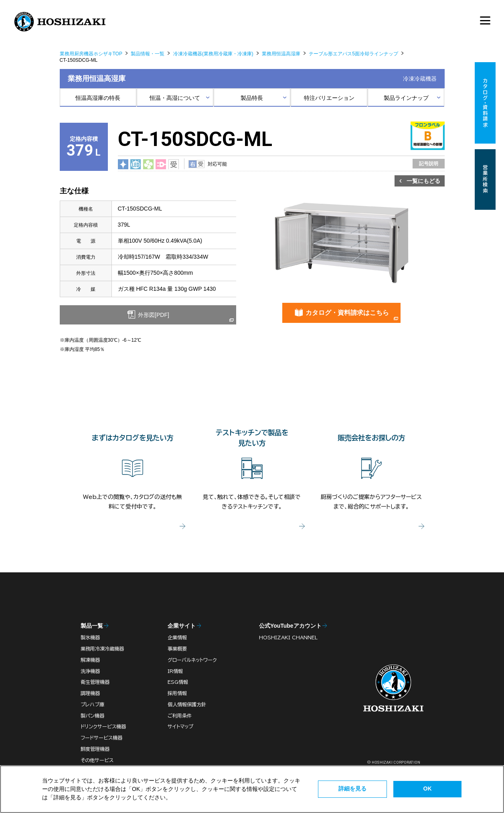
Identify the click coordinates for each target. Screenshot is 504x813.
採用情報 (177, 693)
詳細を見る (352, 789)
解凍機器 (90, 660)
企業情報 (177, 637)
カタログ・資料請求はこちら (347, 313)
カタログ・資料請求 (485, 103)
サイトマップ (180, 726)
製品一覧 (92, 626)
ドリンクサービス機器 (103, 726)
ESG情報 (178, 682)
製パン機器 (92, 716)
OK (428, 789)
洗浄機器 (90, 671)
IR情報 (175, 671)
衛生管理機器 (95, 682)
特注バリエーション (329, 98)
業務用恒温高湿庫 (281, 54)
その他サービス (97, 760)
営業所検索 (485, 179)
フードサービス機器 (101, 738)
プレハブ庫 (92, 704)
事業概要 (177, 649)
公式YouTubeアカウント (290, 626)
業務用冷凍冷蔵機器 (102, 649)
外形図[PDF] (153, 315)
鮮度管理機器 (95, 749)
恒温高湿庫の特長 (98, 98)
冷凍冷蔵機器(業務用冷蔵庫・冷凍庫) (213, 54)
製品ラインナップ (406, 98)
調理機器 (90, 693)
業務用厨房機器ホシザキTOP (91, 54)
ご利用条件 (180, 716)
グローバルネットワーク (192, 660)
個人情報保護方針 (187, 704)
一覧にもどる (423, 181)
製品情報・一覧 (148, 54)
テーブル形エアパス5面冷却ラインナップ (353, 54)
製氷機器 (90, 637)
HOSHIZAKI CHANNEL (288, 637)
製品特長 (252, 98)
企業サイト (182, 626)
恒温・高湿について (175, 98)
